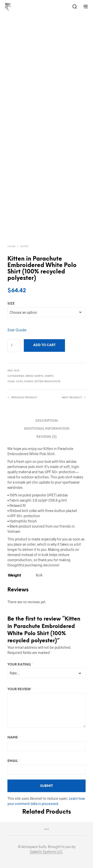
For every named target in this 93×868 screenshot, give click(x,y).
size (11, 304)
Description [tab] (47, 421)
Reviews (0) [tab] (46, 437)
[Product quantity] (14, 346)
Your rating (20, 665)
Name (14, 738)
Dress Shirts (34, 376)
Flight (29, 382)
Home (11, 247)
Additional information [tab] (47, 429)
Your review (20, 689)
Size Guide (17, 330)
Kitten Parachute (47, 382)
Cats (19, 382)
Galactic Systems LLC (46, 852)
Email (14, 761)
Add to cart (44, 345)
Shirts (24, 247)
